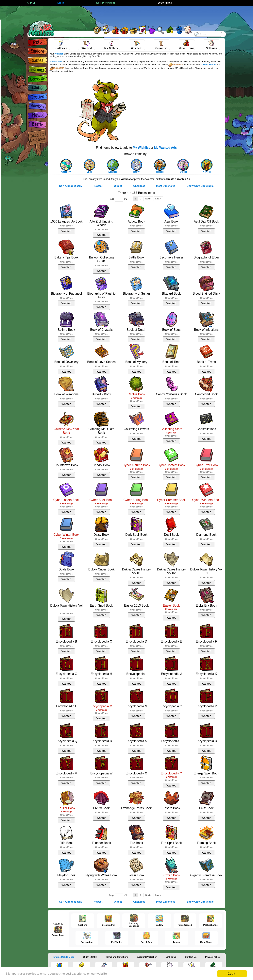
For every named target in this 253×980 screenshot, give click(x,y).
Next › (148, 199)
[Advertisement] (123, 15)
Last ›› (158, 199)
